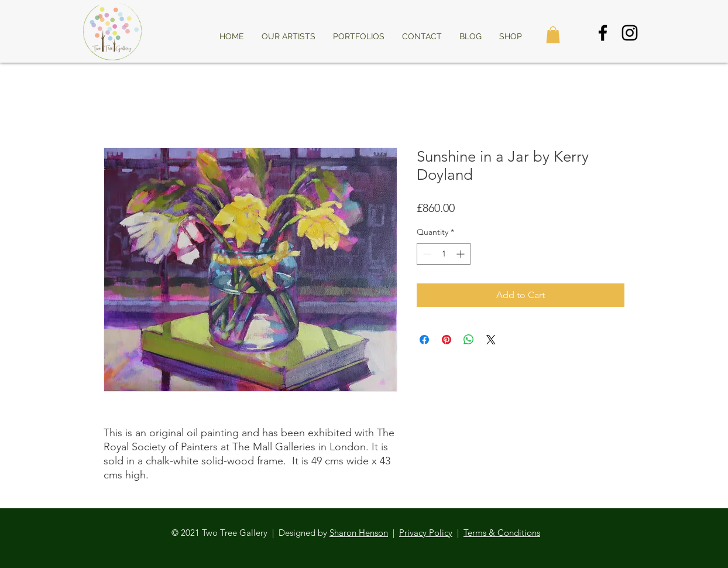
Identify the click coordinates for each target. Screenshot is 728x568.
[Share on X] (491, 340)
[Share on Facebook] (424, 340)
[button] (553, 35)
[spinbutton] (444, 254)
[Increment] (461, 254)
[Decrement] (426, 254)
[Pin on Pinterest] (447, 340)
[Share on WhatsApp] (469, 340)
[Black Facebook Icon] (603, 33)
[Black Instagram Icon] (630, 33)
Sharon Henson (359, 533)
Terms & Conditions (502, 533)
